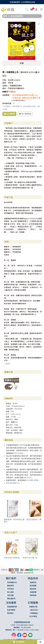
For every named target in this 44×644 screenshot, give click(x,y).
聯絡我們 (10, 586)
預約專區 (10, 613)
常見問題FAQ (12, 582)
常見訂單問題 (18, 453)
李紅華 (11, 83)
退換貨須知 (27, 478)
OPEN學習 (33, 616)
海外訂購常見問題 (32, 480)
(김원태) (17, 80)
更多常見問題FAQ (13, 483)
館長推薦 (33, 586)
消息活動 (10, 595)
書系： (5, 88)
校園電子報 (33, 607)
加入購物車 (9, 114)
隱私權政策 (11, 598)
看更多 (7, 364)
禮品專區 (33, 589)
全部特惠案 (11, 610)
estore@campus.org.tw (25, 625)
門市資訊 (10, 589)
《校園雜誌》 (34, 613)
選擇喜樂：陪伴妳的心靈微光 (14, 521)
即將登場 (33, 595)
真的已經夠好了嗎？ (35, 519)
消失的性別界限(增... (12, 558)
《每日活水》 (34, 610)
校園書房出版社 (16, 86)
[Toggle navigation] (41, 9)
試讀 (22, 63)
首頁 (5, 16)
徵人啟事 (10, 592)
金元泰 (11, 80)
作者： (5, 80)
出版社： (6, 86)
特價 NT (5, 92)
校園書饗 (33, 592)
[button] (27, 10)
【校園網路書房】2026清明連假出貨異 (22, 2)
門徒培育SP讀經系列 (16, 88)
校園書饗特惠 (12, 607)
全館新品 (33, 582)
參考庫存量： (8, 103)
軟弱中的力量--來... (31, 558)
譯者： (5, 83)
